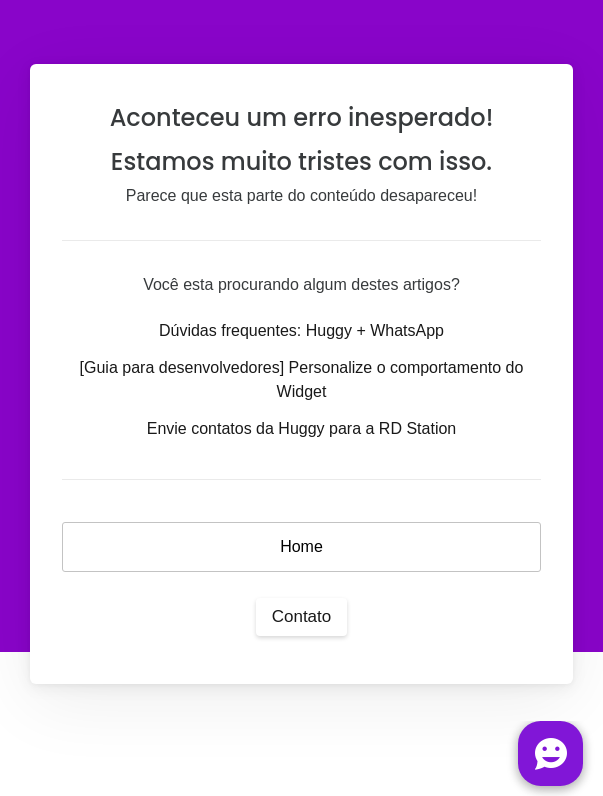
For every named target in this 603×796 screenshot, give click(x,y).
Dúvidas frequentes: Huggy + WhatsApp (301, 330)
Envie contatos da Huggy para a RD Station (302, 428)
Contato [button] (302, 616)
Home (301, 546)
